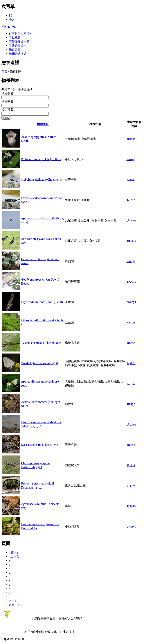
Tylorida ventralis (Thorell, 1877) (42, 343)
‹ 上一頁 (14, 557)
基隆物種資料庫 (19, 42)
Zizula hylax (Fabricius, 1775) (39, 363)
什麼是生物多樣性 (21, 34)
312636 (131, 343)
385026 (131, 425)
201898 (131, 139)
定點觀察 (15, 38)
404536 (131, 241)
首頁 (4, 72)
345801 (131, 363)
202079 (131, 282)
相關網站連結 (18, 54)
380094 (132, 221)
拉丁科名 (7, 110)
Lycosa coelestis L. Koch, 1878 (40, 445)
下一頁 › (14, 601)
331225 (131, 465)
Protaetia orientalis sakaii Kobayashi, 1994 (38, 486)
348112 (131, 200)
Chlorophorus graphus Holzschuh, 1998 (36, 465)
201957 (131, 261)
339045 (131, 527)
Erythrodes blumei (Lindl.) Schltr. (43, 302)
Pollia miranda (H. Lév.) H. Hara (41, 159)
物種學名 (7, 94)
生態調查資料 (18, 46)
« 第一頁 (14, 553)
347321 (131, 384)
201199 (131, 159)
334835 (131, 486)
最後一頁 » (16, 605)
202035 (131, 302)
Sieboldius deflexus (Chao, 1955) (41, 180)
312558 (131, 445)
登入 (12, 20)
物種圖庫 (15, 50)
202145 (131, 323)
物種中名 (7, 102)
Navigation (9, 27)
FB (11, 16)
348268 (131, 180)
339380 (131, 506)
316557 (131, 404)
